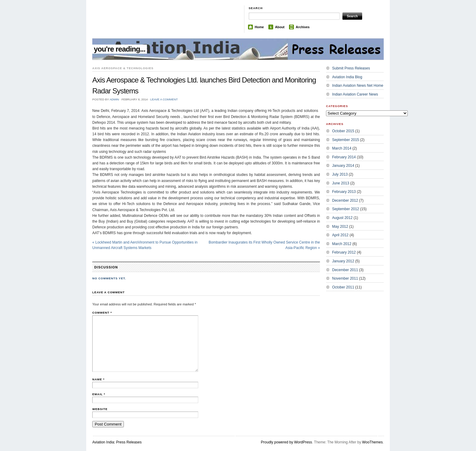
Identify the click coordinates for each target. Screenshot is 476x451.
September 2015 (346, 140)
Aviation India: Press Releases (117, 442)
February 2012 (344, 252)
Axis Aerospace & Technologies (123, 68)
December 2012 (345, 200)
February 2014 (344, 157)
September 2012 (346, 209)
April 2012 (340, 235)
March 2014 (342, 148)
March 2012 (342, 244)
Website (100, 409)
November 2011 (345, 278)
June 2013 (341, 183)
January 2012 (343, 261)
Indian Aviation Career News (355, 94)
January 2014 (343, 166)
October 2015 (343, 131)
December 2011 (345, 270)
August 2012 (342, 218)
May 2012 (340, 227)
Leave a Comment (164, 99)
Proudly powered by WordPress (286, 442)
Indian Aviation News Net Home (358, 86)
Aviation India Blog (347, 77)
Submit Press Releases (351, 68)
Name (98, 379)
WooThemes (372, 442)
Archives (303, 27)
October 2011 (343, 287)
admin (114, 99)
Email (99, 394)
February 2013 (344, 192)
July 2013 (340, 174)
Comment (102, 313)
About (280, 27)
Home (259, 27)
